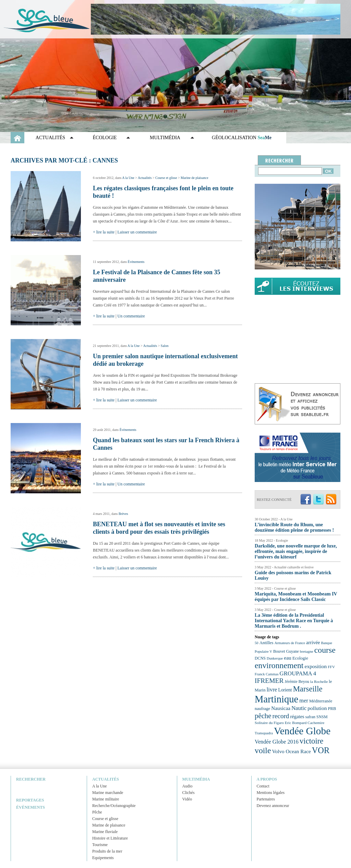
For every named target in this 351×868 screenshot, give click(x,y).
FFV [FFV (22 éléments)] (331, 667)
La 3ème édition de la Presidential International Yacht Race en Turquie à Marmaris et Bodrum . (294, 621)
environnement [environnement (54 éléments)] (279, 665)
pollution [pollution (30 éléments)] (317, 708)
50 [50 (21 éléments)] (257, 643)
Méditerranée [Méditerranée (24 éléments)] (321, 701)
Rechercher (31, 779)
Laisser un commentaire (137, 232)
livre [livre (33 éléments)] (272, 690)
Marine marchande (108, 793)
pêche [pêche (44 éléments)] (263, 716)
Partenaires (266, 799)
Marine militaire (106, 799)
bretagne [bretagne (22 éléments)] (307, 651)
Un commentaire (131, 316)
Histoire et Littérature (110, 838)
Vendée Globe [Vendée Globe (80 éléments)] (302, 731)
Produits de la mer (107, 851)
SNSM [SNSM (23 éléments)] (322, 717)
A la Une (128, 178)
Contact (263, 786)
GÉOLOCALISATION (242, 138)
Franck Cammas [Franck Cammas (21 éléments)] (267, 674)
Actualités (50, 138)
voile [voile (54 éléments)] (263, 750)
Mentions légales (271, 793)
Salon (165, 346)
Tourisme (100, 845)
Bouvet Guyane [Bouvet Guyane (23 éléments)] (286, 651)
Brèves (123, 514)
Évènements (136, 262)
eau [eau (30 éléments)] (288, 658)
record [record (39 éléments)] (281, 716)
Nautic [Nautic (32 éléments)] (299, 708)
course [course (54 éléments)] (325, 650)
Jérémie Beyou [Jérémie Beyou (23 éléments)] (297, 682)
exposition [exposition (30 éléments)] (316, 666)
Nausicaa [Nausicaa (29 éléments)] (281, 708)
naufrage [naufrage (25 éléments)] (262, 708)
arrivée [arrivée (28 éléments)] (313, 642)
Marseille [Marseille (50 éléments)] (308, 689)
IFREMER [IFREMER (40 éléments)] (269, 681)
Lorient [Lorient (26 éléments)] (285, 690)
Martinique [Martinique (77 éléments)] (276, 699)
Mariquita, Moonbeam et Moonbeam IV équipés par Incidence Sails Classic (296, 597)
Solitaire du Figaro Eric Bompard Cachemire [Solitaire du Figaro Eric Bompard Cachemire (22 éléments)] (289, 723)
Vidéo (187, 799)
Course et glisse (166, 178)
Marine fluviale (105, 832)
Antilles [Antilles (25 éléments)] (267, 643)
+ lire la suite (104, 232)
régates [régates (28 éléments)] (297, 716)
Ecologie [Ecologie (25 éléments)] (300, 658)
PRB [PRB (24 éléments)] (332, 709)
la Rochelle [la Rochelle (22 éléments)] (319, 682)
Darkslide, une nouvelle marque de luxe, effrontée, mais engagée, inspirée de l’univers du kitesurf (296, 551)
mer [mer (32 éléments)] (304, 701)
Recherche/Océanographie (114, 806)
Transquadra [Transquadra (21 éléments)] (264, 733)
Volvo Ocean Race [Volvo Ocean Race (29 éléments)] (292, 751)
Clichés (189, 793)
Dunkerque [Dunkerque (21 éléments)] (275, 658)
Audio (187, 786)
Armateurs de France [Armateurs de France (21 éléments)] (290, 643)
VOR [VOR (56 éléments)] (321, 750)
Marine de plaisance (195, 178)
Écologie (105, 138)
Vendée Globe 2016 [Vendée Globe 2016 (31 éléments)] (277, 742)
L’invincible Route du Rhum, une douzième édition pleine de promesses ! (294, 527)
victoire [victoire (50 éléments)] (312, 741)
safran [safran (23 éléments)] (310, 717)
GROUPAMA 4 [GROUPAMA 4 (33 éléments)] (298, 673)
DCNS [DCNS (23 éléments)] (260, 658)
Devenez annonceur (273, 806)
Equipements (103, 858)
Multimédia (165, 138)
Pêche (97, 812)
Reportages (30, 800)
